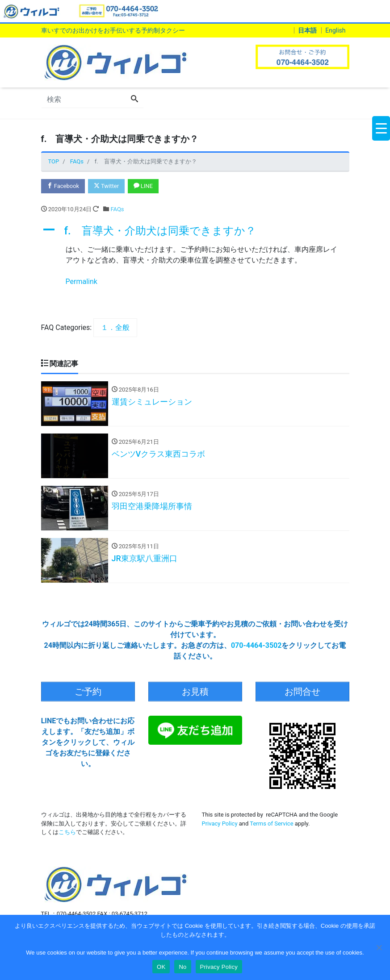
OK (161, 967)
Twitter (106, 186)
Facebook (63, 186)
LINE (143, 186)
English (335, 30)
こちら (67, 832)
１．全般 (115, 327)
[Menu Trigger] (381, 128)
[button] (195, 231)
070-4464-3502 (256, 645)
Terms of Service (271, 823)
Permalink (82, 281)
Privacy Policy (220, 823)
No (182, 967)
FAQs (117, 209)
